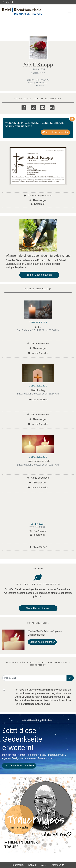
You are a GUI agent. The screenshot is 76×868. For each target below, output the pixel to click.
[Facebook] (24, 107)
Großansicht (38, 531)
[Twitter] (33, 107)
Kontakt (32, 865)
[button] (70, 678)
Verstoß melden (38, 353)
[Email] (43, 107)
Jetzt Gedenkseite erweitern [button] (19, 765)
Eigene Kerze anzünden (42, 642)
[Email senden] (35, 678)
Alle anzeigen (38, 200)
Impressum (18, 865)
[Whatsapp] (52, 107)
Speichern (37, 535)
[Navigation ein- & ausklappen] (70, 11)
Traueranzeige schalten (38, 196)
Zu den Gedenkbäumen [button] (39, 275)
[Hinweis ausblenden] (72, 119)
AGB (44, 865)
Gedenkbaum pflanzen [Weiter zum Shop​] (38, 608)
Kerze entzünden (38, 343)
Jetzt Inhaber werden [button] (55, 132)
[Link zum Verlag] (27, 11)
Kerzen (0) (38, 204)
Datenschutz (58, 865)
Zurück (8, 2)
